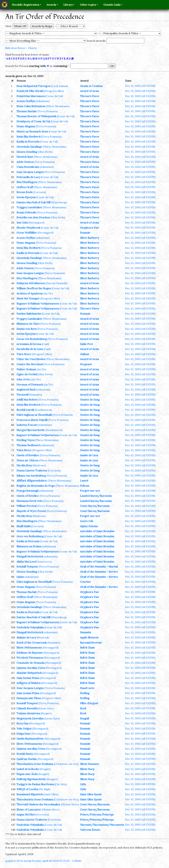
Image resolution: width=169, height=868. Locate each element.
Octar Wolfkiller (27, 233)
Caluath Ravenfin (27, 708)
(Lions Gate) (46, 708)
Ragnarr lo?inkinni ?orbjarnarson (38, 303)
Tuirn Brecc (24, 354)
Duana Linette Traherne (32, 470)
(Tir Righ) (45, 789)
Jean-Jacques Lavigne (30, 172)
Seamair (85, 233)
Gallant (85, 354)
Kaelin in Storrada (28, 141)
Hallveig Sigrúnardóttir (31, 779)
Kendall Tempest (27, 566)
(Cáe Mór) (61, 784)
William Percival (26, 506)
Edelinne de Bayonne (30, 653)
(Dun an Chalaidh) (57, 283)
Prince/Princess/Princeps (97, 814)
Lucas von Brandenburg (32, 339)
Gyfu (83, 784)
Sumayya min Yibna (29, 698)
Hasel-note (87, 688)
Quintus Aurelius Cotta (31, 668)
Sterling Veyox (25, 440)
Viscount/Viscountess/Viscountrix (102, 825)
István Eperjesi (26, 197)
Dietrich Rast (25, 157)
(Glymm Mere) (70, 804)
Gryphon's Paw (90, 228)
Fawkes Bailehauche (29, 314)
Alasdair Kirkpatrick (29, 673)
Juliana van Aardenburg (31, 476)
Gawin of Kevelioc (28, 455)
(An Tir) (48, 293)
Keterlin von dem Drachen (33, 217)
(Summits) (36, 395)
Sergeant (86, 364)
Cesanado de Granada (31, 663)
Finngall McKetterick (30, 556)
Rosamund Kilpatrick (30, 794)
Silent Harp (87, 769)
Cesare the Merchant (30, 364)
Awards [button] (51, 5)
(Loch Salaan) (60, 86)
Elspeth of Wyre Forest (31, 511)
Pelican (85, 486)
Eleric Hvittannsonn (29, 647)
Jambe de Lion (89, 455)
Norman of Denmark (30, 384)
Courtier (85, 582)
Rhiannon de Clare (28, 324)
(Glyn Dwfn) (45, 152)
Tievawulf (23, 395)
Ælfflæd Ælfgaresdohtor (32, 481)
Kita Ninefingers (27, 182)
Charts (32, 48)
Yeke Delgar (24, 728)
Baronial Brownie (91, 643)
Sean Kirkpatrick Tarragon (34, 86)
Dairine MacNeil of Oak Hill (34, 202)
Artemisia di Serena (29, 344)
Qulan (20, 577)
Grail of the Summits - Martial (99, 566)
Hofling (85, 693)
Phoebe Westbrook (28, 228)
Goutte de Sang (90, 400)
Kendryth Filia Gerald (30, 91)
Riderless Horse (15, 48)
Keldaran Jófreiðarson (31, 283)
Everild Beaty (25, 754)
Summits (86, 632)
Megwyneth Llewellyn (30, 718)
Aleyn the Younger (28, 298)
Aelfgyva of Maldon (29, 683)
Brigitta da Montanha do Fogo (36, 486)
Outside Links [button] (112, 5)
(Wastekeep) (59, 202)
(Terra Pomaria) (48, 111)
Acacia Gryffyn (26, 101)
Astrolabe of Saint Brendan (97, 531)
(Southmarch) (43, 410)
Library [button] (68, 5)
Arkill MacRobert (27, 400)
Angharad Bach (26, 389)
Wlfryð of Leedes (27, 789)
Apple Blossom (89, 637)
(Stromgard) (36, 222)
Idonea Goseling (27, 152)
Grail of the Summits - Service (99, 572)
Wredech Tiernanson (30, 658)
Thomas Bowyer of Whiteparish (36, 116)
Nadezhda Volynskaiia (30, 627)
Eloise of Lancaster (29, 809)
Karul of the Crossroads (32, 643)
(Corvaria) (40, 192)
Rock (83, 708)
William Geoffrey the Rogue (34, 288)
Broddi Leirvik (25, 410)
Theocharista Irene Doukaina (35, 764)
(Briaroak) (43, 637)
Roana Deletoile (26, 212)
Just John (22, 222)
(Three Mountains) (58, 106)
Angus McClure (26, 814)
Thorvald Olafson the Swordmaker (38, 804)
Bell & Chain (87, 647)
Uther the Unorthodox (31, 359)
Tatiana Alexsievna (28, 713)
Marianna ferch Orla (29, 501)
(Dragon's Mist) (54, 91)
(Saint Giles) (51, 794)
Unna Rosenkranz (28, 167)
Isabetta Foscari (27, 425)
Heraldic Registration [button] (26, 5)
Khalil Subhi (24, 526)
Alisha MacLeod (26, 562)
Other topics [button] (88, 5)
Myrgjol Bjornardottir (31, 430)
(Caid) (45, 344)
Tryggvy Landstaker (29, 207)
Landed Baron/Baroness (96, 496)
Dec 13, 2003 (140, 86)
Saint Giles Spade (91, 794)
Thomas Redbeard (28, 445)
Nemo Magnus (26, 126)
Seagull (84, 718)
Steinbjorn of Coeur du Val (33, 121)
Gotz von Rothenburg (30, 536)
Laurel (84, 481)
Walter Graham (26, 369)
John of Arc (24, 379)
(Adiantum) (43, 101)
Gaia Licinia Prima (28, 678)
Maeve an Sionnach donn (32, 131)
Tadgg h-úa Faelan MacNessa (35, 784)
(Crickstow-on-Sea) (66, 764)
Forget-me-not (90, 491)
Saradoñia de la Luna (30, 349)
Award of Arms (90, 91)
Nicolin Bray (24, 465)
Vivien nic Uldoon (27, 460)
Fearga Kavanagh (28, 491)
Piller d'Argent (89, 703)
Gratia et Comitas (91, 86)
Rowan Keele (25, 192)
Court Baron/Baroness (95, 506)
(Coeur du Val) (54, 96)
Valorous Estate (90, 830)
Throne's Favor (90, 96)
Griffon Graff (25, 187)
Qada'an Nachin (27, 759)
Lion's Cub (87, 521)
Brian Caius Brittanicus (31, 106)
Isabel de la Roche (28, 769)
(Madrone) (39, 465)
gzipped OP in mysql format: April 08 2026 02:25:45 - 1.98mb (43, 861)
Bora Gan (22, 723)
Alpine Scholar (89, 526)
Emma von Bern (27, 329)
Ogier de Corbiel (27, 374)
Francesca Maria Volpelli (32, 420)
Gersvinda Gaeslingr (29, 147)
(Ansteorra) (44, 562)
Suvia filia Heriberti (28, 137)
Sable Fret (86, 344)
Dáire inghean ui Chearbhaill (34, 415)
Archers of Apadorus (30, 293)
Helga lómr (24, 734)
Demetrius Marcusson (31, 96)
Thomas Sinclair (27, 111)
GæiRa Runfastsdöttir (30, 739)
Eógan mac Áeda (27, 774)
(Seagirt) (46, 713)
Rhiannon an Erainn (29, 546)
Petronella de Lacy (28, 177)
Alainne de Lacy (26, 637)
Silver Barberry (90, 238)
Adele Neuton (25, 162)
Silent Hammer (90, 764)
